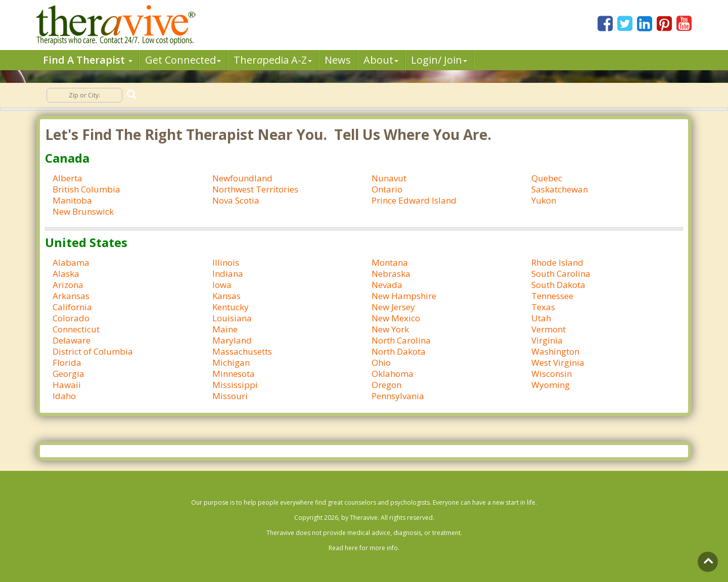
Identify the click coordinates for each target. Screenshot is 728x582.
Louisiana (232, 318)
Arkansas (71, 296)
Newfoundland (242, 178)
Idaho (64, 396)
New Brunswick (83, 211)
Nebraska (391, 274)
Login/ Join (439, 60)
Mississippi (235, 385)
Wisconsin (552, 374)
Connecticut (76, 329)
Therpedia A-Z (273, 60)
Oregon (386, 385)
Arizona (68, 285)
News (338, 60)
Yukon (544, 200)
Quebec (547, 178)
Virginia (547, 340)
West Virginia (558, 362)
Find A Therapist (88, 60)
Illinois (226, 262)
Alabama (71, 262)
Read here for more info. (364, 548)
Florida (67, 362)
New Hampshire (404, 296)
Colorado (71, 318)
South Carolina (561, 274)
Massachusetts (242, 351)
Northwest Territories (255, 189)
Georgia (69, 374)
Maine (225, 329)
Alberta (67, 178)
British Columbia (86, 189)
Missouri (230, 396)
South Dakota (558, 285)
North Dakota (399, 351)
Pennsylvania (398, 396)
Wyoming (551, 385)
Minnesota (234, 374)
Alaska (66, 274)
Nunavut (389, 178)
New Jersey (393, 307)
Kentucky (231, 307)
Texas (543, 307)
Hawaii (67, 385)
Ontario (387, 189)
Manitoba (72, 200)
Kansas (226, 296)
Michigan (231, 362)
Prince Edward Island (414, 200)
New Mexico (396, 318)
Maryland (232, 340)
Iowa (222, 285)
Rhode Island (557, 262)
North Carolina (401, 340)
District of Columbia (93, 351)
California (72, 307)
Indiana (228, 274)
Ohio (381, 362)
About (381, 60)
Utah (541, 318)
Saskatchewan (560, 189)
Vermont (549, 329)
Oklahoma (393, 374)
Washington (555, 351)
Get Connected (183, 60)
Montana (390, 262)
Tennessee (552, 296)
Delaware (72, 340)
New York (390, 329)
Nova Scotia (236, 200)
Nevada (387, 285)
